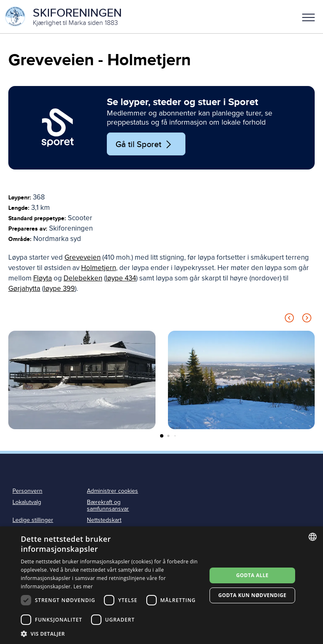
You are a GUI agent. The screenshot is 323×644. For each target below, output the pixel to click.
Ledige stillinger (33, 520)
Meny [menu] (308, 17)
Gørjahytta (24, 289)
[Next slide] (307, 319)
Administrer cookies (112, 491)
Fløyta (43, 278)
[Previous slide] (289, 319)
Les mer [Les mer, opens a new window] (83, 586)
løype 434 (121, 278)
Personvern (27, 491)
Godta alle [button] (252, 575)
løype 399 (59, 289)
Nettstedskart (104, 520)
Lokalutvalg (27, 502)
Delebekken (83, 278)
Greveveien (83, 257)
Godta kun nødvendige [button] (252, 595)
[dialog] (161, 585)
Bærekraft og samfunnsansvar (108, 506)
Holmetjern (99, 268)
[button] (308, 17)
